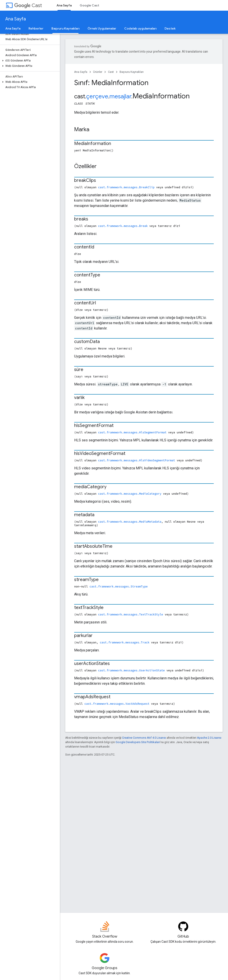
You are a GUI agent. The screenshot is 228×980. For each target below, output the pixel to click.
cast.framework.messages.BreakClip (126, 187)
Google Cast (89, 5)
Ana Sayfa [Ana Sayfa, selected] (64, 5)
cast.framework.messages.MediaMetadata (130, 522)
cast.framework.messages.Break (123, 226)
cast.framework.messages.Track (125, 642)
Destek (170, 28)
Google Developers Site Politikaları (138, 742)
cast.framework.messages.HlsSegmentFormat (132, 432)
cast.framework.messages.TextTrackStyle (131, 614)
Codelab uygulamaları (140, 28)
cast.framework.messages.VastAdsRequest (117, 704)
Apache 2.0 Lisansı (209, 738)
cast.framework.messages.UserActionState (131, 670)
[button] (29, 61)
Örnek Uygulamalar (102, 28)
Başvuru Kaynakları (132, 72)
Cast (28, 5)
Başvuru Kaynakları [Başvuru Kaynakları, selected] (65, 28)
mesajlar (120, 96)
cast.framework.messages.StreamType (119, 586)
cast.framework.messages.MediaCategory (130, 494)
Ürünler (98, 72)
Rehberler (36, 28)
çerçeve (97, 96)
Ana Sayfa (16, 19)
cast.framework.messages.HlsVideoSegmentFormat (137, 460)
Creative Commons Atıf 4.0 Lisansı (144, 738)
